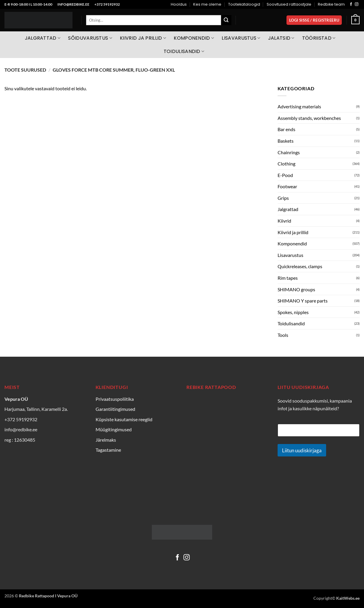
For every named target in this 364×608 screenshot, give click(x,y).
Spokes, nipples (293, 312)
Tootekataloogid (244, 4)
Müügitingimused (114, 429)
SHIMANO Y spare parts (303, 301)
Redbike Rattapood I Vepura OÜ (48, 596)
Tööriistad (319, 38)
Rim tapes (288, 278)
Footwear (287, 186)
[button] (314, 20)
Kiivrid (284, 221)
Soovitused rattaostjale (289, 4)
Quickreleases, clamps (300, 266)
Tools (283, 335)
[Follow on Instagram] (357, 4)
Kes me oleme (207, 4)
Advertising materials (299, 106)
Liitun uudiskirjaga (302, 450)
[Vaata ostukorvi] (355, 20)
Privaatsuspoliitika (115, 399)
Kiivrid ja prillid (143, 38)
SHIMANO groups (296, 289)
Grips (283, 198)
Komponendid (194, 38)
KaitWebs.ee (348, 598)
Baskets (286, 141)
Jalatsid (281, 38)
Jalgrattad (43, 38)
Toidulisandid (184, 51)
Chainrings (289, 152)
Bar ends (286, 129)
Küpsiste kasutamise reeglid (124, 419)
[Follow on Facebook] (351, 4)
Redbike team (331, 4)
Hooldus (179, 4)
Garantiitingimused (115, 409)
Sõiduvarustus (90, 38)
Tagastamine (108, 450)
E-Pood (285, 175)
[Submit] (226, 20)
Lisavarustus (241, 38)
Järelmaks (106, 440)
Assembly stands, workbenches (309, 118)
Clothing (286, 164)
